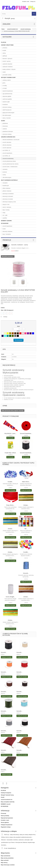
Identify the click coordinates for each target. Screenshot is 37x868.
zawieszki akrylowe (7, 64)
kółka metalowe (6, 188)
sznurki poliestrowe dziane (9, 161)
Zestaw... (26, 505)
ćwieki (4, 72)
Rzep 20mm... (10, 505)
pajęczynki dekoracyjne (8, 113)
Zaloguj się (33, 1)
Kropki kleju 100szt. (10, 453)
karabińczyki (5, 186)
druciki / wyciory (6, 61)
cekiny (4, 53)
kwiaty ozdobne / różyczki (9, 69)
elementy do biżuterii (8, 196)
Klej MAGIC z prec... (10, 433)
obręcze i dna (6, 204)
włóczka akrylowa (7, 145)
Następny (28, 283)
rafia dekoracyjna (7, 177)
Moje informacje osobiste (8, 865)
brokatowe (5, 104)
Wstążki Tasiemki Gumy (8, 77)
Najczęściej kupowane (7, 818)
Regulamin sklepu (6, 827)
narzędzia (5, 183)
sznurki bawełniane (7, 153)
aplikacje (5, 56)
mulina (4, 175)
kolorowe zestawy (7, 107)
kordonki (5, 172)
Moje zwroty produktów (7, 858)
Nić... (26, 529)
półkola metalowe (7, 191)
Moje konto (5, 853)
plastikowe (5, 123)
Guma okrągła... (10, 597)
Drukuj (5, 317)
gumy (4, 83)
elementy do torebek (7, 199)
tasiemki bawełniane (7, 91)
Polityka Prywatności (7, 825)
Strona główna (5, 822)
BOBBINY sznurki (6, 221)
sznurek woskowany (8, 159)
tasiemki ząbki (6, 102)
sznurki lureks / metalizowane (10, 167)
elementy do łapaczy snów (9, 202)
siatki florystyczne (7, 110)
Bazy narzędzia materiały (9, 180)
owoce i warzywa (7, 207)
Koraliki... (10, 482)
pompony (5, 48)
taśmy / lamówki (6, 118)
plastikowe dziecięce (8, 131)
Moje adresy (4, 863)
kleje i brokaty (6, 210)
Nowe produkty (5, 816)
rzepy (4, 213)
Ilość (18, 326)
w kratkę (4, 86)
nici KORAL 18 (6, 156)
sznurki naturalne (7, 142)
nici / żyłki (5, 215)
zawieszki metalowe (7, 67)
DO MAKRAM (5, 223)
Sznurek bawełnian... (26, 433)
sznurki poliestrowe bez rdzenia (10, 164)
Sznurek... (26, 573)
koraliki (4, 50)
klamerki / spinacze (7, 59)
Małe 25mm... (26, 482)
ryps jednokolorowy (7, 94)
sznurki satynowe (7, 148)
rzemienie (5, 169)
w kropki (4, 88)
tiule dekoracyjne (7, 115)
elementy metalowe (7, 231)
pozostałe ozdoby (7, 75)
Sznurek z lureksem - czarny (20, 245)
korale (4, 229)
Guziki (3, 121)
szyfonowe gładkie (7, 99)
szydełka (5, 218)
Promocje (7, 240)
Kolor (18, 331)
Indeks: (3, 308)
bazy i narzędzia (6, 234)
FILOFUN (4, 42)
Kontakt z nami (26, 1)
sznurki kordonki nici (8, 137)
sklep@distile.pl (12, 848)
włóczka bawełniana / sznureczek (11, 140)
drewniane (5, 126)
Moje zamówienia (6, 856)
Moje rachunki (5, 860)
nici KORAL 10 (6, 150)
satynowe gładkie (7, 96)
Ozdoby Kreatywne (7, 45)
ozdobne (5, 129)
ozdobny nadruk (6, 80)
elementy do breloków (8, 194)
